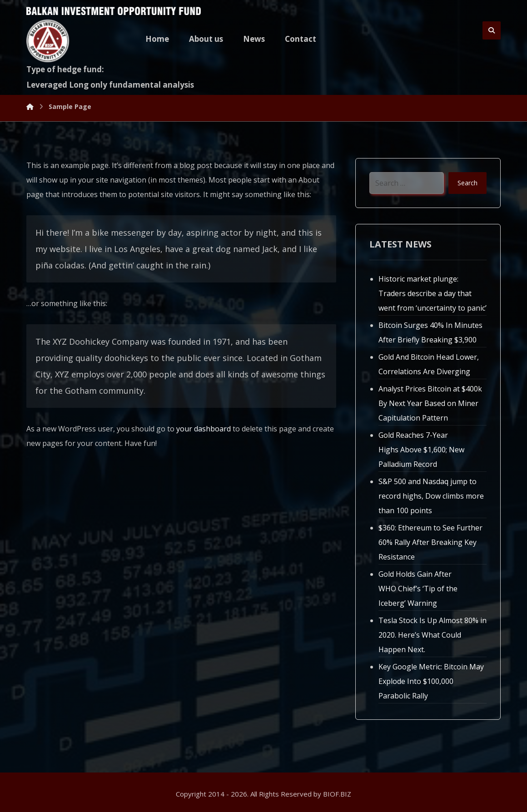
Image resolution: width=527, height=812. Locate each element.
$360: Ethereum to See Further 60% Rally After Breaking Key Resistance (430, 542)
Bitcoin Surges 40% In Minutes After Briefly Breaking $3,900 (430, 332)
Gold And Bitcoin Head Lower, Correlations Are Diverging (429, 364)
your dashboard (204, 429)
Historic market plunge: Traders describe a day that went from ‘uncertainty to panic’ (433, 293)
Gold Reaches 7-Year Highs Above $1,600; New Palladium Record (421, 450)
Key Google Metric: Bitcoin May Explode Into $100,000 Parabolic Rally (431, 681)
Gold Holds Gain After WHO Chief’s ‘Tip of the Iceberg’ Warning (418, 589)
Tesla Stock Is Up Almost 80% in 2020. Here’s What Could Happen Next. (433, 635)
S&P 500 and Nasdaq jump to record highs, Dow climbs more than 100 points (431, 496)
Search (467, 183)
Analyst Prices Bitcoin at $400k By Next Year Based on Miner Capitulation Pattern (430, 403)
